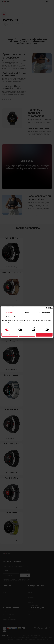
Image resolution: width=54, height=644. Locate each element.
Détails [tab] (27, 312)
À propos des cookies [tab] (45, 312)
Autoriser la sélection (27, 335)
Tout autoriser (44, 335)
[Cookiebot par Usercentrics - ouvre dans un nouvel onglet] (47, 308)
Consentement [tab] (9, 312)
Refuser (10, 335)
